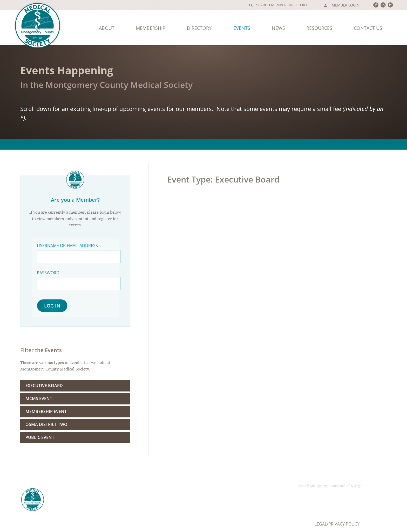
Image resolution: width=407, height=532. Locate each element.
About (107, 28)
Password (48, 273)
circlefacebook (376, 5)
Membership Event (46, 411)
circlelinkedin (383, 5)
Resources (319, 28)
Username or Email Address (67, 246)
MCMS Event (39, 398)
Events (242, 28)
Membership (151, 28)
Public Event (40, 437)
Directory (199, 28)
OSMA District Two (46, 424)
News (278, 28)
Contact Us (368, 28)
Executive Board (44, 386)
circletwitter (390, 5)
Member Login (341, 5)
